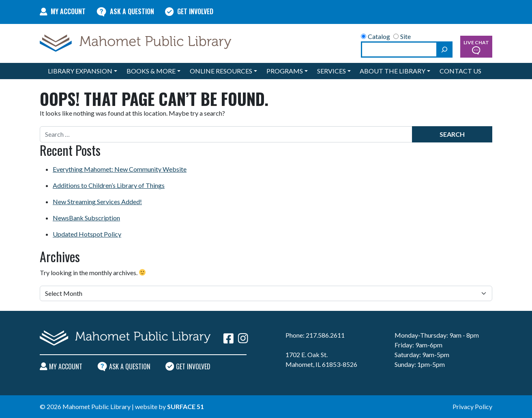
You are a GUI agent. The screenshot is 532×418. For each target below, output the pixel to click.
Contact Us (460, 71)
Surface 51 (186, 406)
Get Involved (189, 11)
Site (402, 36)
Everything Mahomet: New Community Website (120, 169)
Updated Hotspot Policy (87, 234)
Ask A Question (125, 11)
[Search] (444, 50)
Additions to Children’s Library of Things (109, 185)
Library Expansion (80, 71)
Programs (285, 71)
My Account (63, 11)
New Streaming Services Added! (97, 201)
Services (331, 71)
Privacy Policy (472, 406)
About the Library (393, 71)
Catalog (375, 36)
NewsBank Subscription (86, 218)
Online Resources (221, 71)
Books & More (151, 71)
